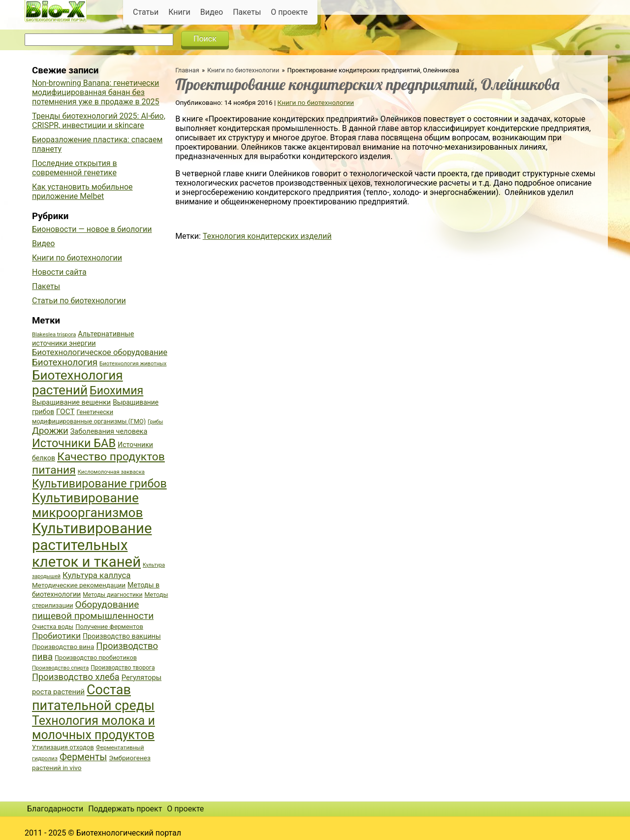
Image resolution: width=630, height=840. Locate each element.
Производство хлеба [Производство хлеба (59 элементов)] (76, 677)
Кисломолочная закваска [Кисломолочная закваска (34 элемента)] (111, 472)
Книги (179, 12)
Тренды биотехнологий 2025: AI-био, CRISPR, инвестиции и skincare (99, 121)
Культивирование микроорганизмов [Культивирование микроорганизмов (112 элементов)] (87, 505)
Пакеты (247, 12)
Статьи (146, 12)
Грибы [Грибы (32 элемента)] (155, 422)
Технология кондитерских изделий (267, 236)
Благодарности (55, 809)
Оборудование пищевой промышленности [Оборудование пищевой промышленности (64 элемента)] (93, 610)
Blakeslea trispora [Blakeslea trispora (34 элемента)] (54, 335)
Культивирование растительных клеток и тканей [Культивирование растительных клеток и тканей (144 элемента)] (92, 545)
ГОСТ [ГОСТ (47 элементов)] (65, 412)
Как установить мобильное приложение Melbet (82, 192)
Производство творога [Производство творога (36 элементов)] (123, 668)
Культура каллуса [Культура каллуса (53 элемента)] (96, 575)
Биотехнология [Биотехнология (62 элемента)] (65, 362)
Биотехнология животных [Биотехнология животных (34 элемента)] (133, 364)
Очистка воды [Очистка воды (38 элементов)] (53, 627)
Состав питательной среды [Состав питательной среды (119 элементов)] (93, 698)
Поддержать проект (125, 809)
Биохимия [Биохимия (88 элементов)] (116, 390)
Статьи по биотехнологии (79, 301)
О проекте (289, 12)
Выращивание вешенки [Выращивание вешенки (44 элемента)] (71, 403)
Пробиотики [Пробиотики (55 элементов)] (56, 636)
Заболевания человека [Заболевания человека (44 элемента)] (109, 432)
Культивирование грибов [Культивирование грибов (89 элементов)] (99, 484)
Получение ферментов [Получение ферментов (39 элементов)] (109, 627)
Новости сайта (59, 272)
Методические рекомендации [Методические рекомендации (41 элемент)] (79, 585)
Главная (187, 70)
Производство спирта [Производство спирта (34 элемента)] (60, 668)
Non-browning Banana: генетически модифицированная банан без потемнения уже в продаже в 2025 (96, 92)
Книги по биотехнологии (243, 70)
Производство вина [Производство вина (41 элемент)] (63, 646)
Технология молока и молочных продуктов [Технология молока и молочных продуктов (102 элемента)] (94, 728)
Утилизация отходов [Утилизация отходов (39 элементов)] (63, 747)
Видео (212, 12)
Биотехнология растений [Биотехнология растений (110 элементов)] (78, 383)
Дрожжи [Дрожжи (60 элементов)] (50, 431)
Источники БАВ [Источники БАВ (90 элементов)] (74, 443)
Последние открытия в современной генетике (75, 168)
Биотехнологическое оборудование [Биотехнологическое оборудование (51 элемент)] (100, 352)
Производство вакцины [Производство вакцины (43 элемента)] (122, 636)
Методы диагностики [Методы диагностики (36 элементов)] (112, 595)
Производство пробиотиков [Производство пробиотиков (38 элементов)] (96, 658)
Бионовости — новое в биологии (92, 229)
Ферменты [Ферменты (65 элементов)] (83, 757)
